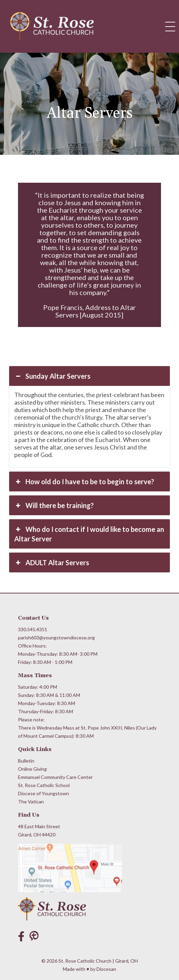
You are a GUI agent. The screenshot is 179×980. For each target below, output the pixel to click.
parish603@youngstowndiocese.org (56, 638)
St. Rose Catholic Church (85, 961)
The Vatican (31, 802)
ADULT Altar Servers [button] (51, 562)
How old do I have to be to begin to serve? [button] (84, 481)
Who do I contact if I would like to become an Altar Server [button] (89, 534)
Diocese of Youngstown (43, 793)
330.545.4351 (33, 629)
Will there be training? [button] (54, 505)
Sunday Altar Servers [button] (52, 376)
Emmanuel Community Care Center (55, 777)
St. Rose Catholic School (44, 785)
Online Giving (32, 769)
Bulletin (26, 761)
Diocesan (106, 969)
